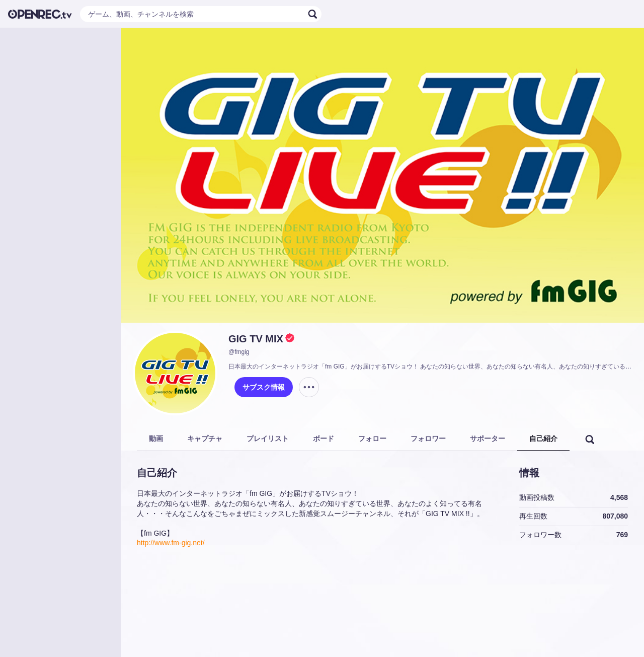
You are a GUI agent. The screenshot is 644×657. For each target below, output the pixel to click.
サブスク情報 (264, 387)
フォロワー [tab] (428, 439)
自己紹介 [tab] (543, 439)
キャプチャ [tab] (205, 439)
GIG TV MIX (256, 339)
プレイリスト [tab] (268, 439)
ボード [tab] (324, 439)
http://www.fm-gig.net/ (171, 543)
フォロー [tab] (372, 439)
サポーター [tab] (488, 439)
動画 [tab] (156, 439)
